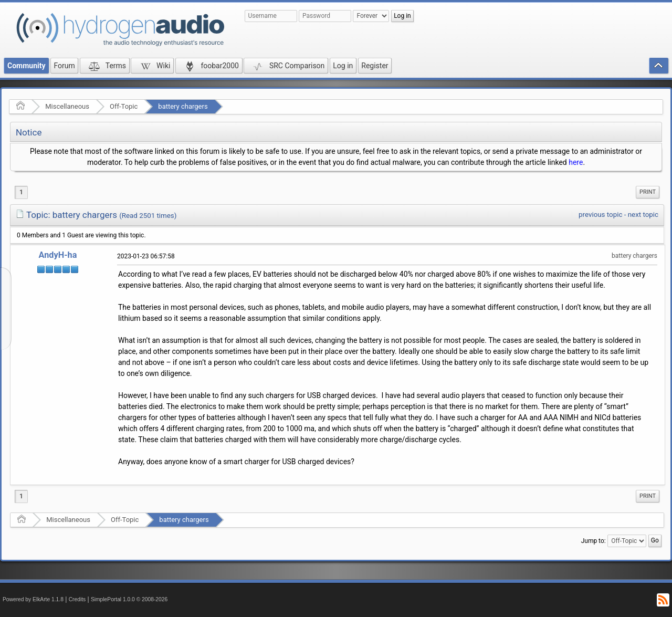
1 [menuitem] (21, 192)
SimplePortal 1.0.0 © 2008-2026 (129, 599)
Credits (77, 599)
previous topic (600, 215)
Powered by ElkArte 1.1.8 (33, 599)
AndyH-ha (58, 255)
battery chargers (183, 106)
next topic (643, 215)
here (576, 162)
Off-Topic (124, 106)
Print (648, 192)
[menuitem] (648, 192)
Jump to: (594, 541)
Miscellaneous (67, 106)
